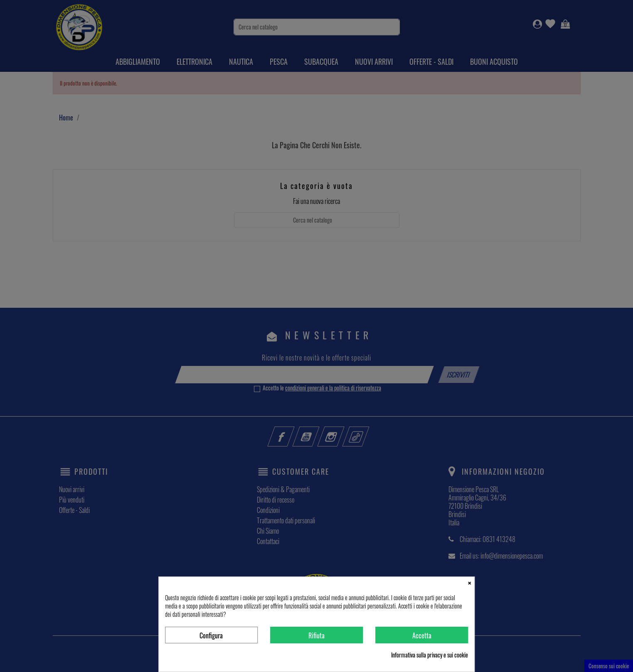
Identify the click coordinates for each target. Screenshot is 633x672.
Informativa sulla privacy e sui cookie (430, 655)
